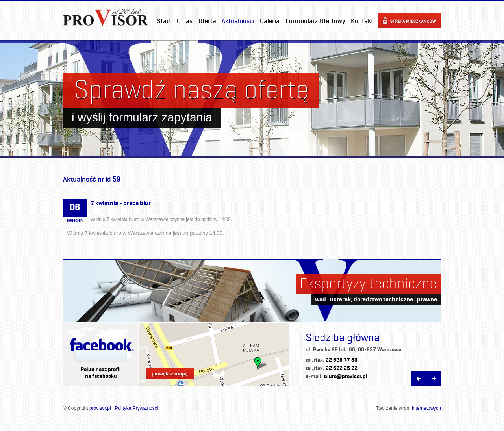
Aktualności (238, 21)
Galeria (270, 21)
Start (164, 21)
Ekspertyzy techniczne (368, 283)
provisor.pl (100, 408)
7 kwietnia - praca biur (121, 203)
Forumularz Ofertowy (315, 21)
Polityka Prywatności (136, 408)
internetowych (426, 408)
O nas (185, 21)
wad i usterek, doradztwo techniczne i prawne (376, 299)
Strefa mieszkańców (409, 21)
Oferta (207, 21)
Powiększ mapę (170, 374)
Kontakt (362, 21)
